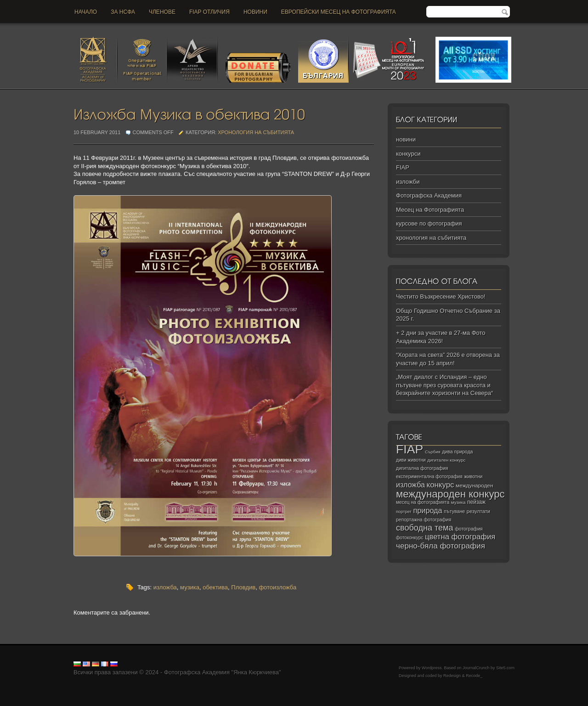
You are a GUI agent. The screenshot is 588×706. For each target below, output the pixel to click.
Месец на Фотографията (430, 210)
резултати (478, 511)
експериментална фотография (429, 477)
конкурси (408, 154)
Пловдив (243, 587)
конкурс (441, 485)
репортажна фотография (424, 520)
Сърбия (433, 452)
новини (255, 12)
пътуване (454, 511)
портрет (404, 512)
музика (190, 587)
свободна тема (425, 528)
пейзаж (476, 502)
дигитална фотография (422, 468)
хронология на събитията (256, 132)
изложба (165, 587)
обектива (215, 587)
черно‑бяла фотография (441, 546)
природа (427, 510)
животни (473, 477)
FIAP (403, 167)
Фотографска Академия (429, 195)
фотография (469, 529)
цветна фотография (460, 537)
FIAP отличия (209, 12)
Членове (162, 12)
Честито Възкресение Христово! (441, 297)
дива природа (457, 452)
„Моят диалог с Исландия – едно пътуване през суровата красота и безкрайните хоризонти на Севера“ (444, 385)
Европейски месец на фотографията (339, 12)
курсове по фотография (429, 223)
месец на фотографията (423, 502)
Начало (86, 12)
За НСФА (123, 12)
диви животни (411, 460)
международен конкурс (450, 494)
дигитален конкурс (446, 460)
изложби (408, 182)
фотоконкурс (410, 538)
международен (474, 486)
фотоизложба (277, 587)
